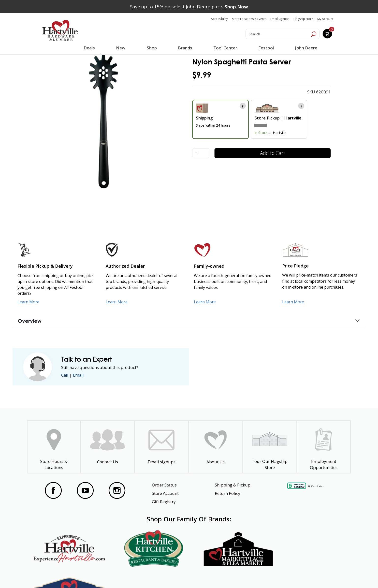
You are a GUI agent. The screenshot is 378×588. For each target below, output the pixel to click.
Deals (90, 48)
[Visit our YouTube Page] (85, 490)
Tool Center (225, 48)
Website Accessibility (61, 575)
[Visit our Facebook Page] (53, 490)
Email (79, 375)
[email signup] (162, 447)
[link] (103, 121)
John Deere (306, 48)
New (121, 48)
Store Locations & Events (249, 19)
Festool (266, 48)
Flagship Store (303, 19)
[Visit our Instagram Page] (117, 490)
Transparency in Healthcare (241, 575)
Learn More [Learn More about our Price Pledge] (293, 302)
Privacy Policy (117, 575)
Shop (153, 48)
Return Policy (228, 493)
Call (65, 375)
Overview (30, 321)
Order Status (164, 485)
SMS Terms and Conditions (313, 575)
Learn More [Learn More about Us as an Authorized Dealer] (117, 302)
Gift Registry (164, 502)
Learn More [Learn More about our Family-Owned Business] (205, 302)
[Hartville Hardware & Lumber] (60, 30)
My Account (325, 19)
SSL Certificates (316, 486)
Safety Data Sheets (174, 575)
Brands (185, 48)
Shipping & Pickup (233, 485)
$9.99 (202, 75)
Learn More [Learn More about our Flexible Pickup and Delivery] (28, 302)
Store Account (165, 493)
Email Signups (280, 19)
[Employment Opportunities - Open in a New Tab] (324, 447)
